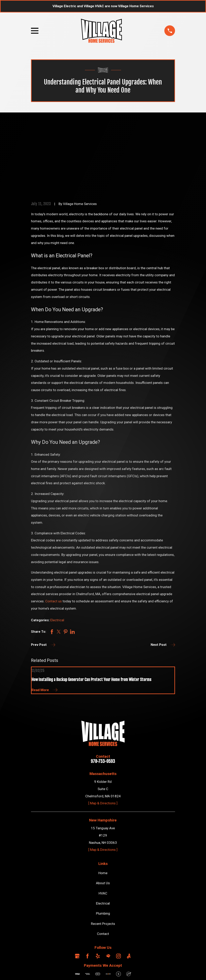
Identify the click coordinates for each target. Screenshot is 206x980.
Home (103, 812)
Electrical (57, 559)
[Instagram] (118, 895)
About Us (103, 822)
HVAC (103, 832)
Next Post (163, 583)
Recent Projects (103, 862)
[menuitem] (37, 971)
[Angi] (129, 895)
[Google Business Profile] (77, 895)
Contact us (53, 540)
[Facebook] (88, 895)
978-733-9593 (103, 700)
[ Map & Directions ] (103, 742)
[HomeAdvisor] (108, 895)
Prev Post (43, 583)
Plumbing (103, 852)
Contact (103, 873)
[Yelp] (98, 895)
